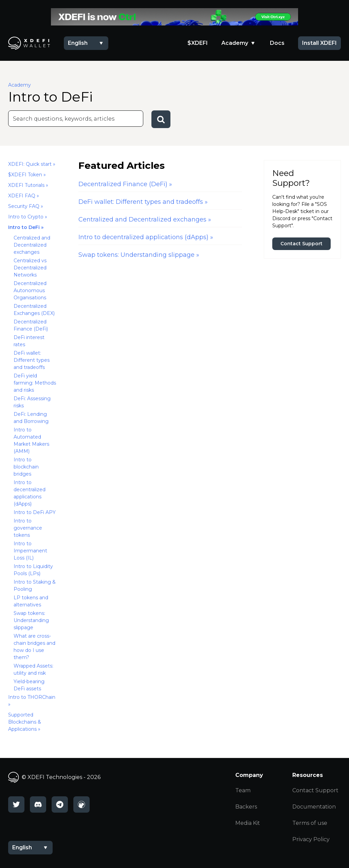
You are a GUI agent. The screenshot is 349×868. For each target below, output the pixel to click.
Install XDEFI (319, 43)
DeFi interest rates (29, 341)
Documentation (314, 807)
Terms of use (310, 823)
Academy (235, 43)
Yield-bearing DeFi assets (29, 685)
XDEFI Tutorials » (28, 185)
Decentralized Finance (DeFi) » (125, 184)
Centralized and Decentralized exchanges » (145, 219)
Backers (246, 807)
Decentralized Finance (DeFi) (31, 325)
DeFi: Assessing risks (32, 402)
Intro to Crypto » (28, 217)
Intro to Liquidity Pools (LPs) (33, 570)
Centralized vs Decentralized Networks (30, 268)
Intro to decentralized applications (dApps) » (146, 237)
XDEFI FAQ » (24, 196)
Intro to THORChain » (32, 701)
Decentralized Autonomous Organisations (30, 290)
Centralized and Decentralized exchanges (32, 245)
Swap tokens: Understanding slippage (31, 620)
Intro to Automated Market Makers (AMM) (31, 440)
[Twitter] (16, 804)
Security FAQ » (26, 206)
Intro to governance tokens (28, 528)
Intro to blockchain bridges (26, 467)
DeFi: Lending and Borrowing (31, 418)
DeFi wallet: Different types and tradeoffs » (143, 202)
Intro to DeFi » (26, 227)
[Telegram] (60, 804)
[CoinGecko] (81, 804)
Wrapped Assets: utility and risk (33, 669)
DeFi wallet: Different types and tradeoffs (32, 360)
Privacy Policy (311, 839)
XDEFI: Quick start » (32, 164)
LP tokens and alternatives (31, 601)
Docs (277, 43)
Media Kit (248, 823)
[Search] (76, 119)
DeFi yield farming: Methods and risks (35, 383)
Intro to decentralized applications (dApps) (30, 493)
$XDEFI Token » (27, 175)
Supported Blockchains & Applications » (25, 722)
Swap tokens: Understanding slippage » (139, 255)
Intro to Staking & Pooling (35, 586)
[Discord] (38, 804)
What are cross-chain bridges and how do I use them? (34, 647)
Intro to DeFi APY (35, 512)
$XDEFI (198, 43)
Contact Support (301, 244)
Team (243, 790)
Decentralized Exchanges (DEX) (34, 310)
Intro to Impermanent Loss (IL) (30, 551)
